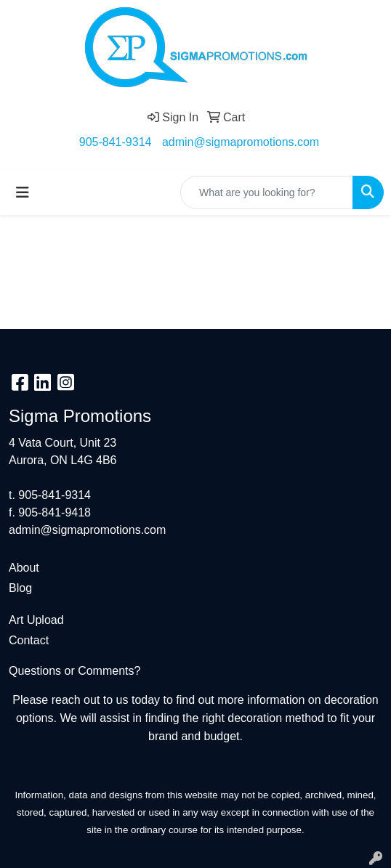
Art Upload (36, 620)
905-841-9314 (116, 142)
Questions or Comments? (74, 671)
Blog (20, 588)
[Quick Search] (267, 192)
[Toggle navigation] (23, 192)
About (24, 568)
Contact (29, 640)
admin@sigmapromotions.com (241, 142)
